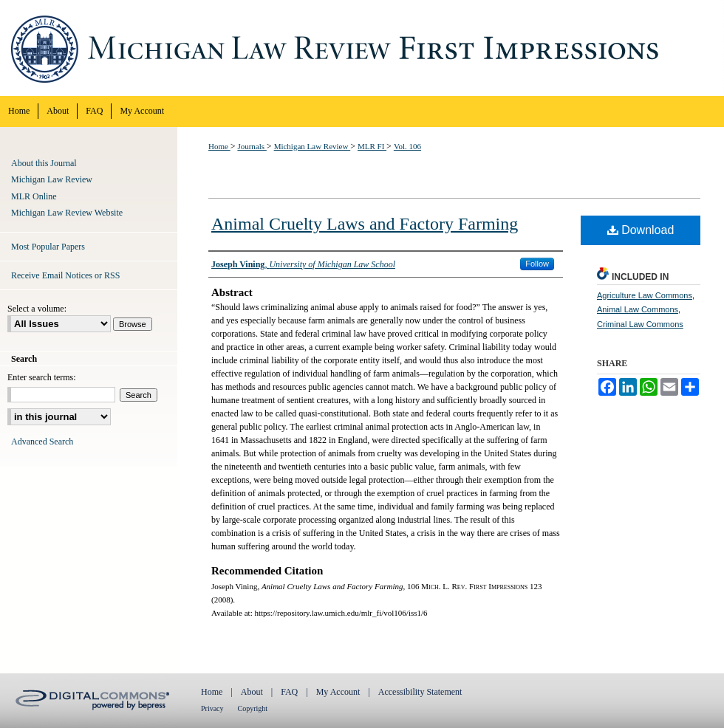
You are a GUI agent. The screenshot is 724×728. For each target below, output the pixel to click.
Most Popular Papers (48, 247)
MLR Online (34, 196)
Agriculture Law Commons (645, 295)
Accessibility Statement (420, 692)
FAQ (289, 692)
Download (641, 230)
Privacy (212, 708)
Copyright (253, 708)
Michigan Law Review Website (67, 213)
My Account (338, 692)
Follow (537, 264)
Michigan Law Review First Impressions (362, 48)
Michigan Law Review (313, 146)
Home (219, 146)
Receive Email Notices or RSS (65, 275)
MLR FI (372, 146)
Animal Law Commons (638, 309)
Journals (252, 146)
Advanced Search (42, 442)
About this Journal (44, 163)
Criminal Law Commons (640, 324)
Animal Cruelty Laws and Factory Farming (365, 224)
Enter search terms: (42, 377)
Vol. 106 (407, 146)
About (252, 692)
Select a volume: (37, 309)
